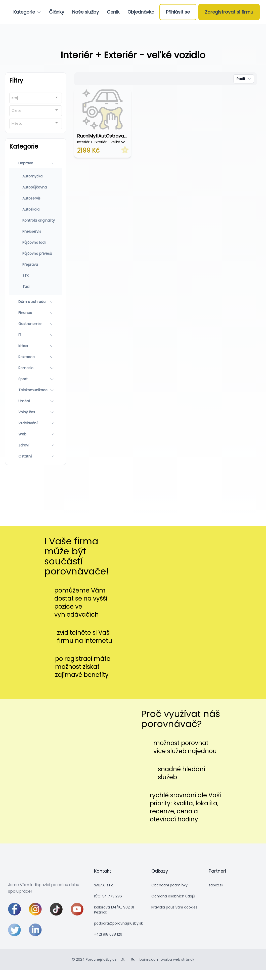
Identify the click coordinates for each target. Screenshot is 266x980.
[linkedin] (35, 930)
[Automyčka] (36, 176)
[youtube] (77, 909)
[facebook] (14, 909)
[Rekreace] (36, 357)
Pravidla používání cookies (174, 907)
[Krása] (36, 346)
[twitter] (14, 930)
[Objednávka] (141, 12)
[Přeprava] (36, 265)
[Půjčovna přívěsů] (36, 253)
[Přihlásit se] (178, 12)
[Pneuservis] (36, 231)
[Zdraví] (36, 445)
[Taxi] (36, 287)
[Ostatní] (36, 456)
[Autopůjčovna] (36, 187)
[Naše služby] (85, 12)
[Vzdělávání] (36, 423)
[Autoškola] (36, 209)
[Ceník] (113, 12)
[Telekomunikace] (36, 390)
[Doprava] (36, 163)
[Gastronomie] (36, 324)
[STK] (36, 276)
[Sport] (36, 379)
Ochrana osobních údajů (173, 896)
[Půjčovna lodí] (36, 242)
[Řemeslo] (36, 368)
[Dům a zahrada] (36, 302)
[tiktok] (56, 909)
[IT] (36, 335)
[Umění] (36, 401)
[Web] (36, 434)
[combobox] (36, 98)
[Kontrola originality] (36, 220)
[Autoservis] (36, 198)
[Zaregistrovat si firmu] (229, 12)
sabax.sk (216, 885)
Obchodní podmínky (169, 885)
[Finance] (36, 313)
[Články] (57, 12)
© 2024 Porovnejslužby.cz (94, 959)
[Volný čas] (36, 412)
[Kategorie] (27, 12)
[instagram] (35, 909)
